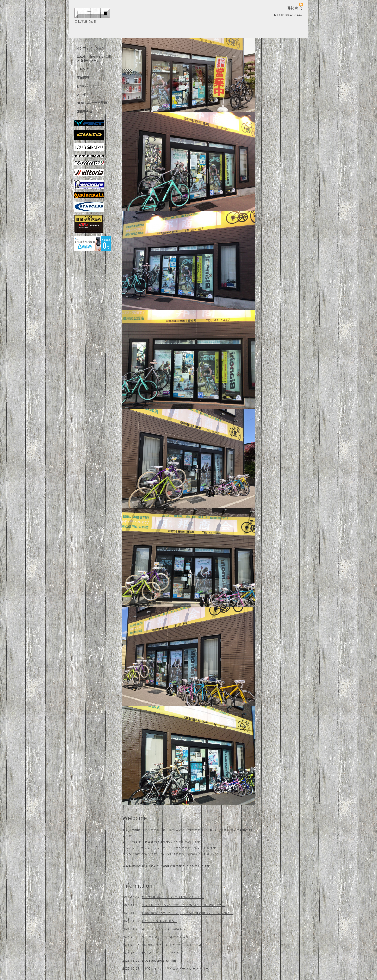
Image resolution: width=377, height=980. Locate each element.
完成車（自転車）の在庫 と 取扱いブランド (94, 59)
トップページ (86, 40)
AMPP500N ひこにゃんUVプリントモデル (172, 945)
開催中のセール (88, 111)
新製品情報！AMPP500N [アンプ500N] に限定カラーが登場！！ (188, 913)
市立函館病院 (172, 830)
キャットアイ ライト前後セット (165, 929)
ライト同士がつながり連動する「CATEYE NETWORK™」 (184, 905)
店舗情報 (83, 78)
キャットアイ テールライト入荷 (165, 937)
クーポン (83, 94)
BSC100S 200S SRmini (159, 961)
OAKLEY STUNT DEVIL (160, 921)
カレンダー (85, 69)
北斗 (147, 830)
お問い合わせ (86, 86)
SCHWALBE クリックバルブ (162, 953)
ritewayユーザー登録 (92, 103)
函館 (135, 830)
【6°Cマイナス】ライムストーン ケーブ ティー (175, 969)
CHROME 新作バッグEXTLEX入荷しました (173, 897)
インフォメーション (91, 48)
